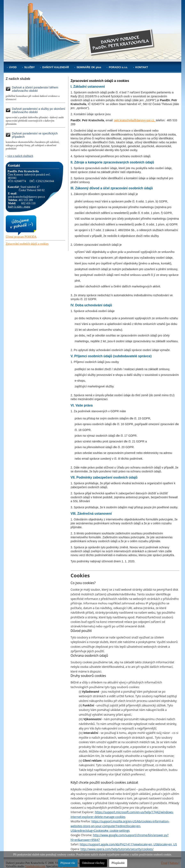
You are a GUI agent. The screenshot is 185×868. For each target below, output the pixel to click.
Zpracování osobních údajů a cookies (27, 244)
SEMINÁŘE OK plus (89, 67)
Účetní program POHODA (21, 237)
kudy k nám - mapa (19, 207)
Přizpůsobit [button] (118, 863)
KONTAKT (142, 67)
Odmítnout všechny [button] (93, 863)
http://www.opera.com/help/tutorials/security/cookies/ (117, 849)
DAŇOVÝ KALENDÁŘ (56, 67)
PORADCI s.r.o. (118, 67)
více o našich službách (20, 156)
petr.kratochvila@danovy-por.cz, (135, 120)
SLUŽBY (29, 67)
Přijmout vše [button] (68, 863)
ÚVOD (13, 67)
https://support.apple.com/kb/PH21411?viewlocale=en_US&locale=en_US (128, 844)
